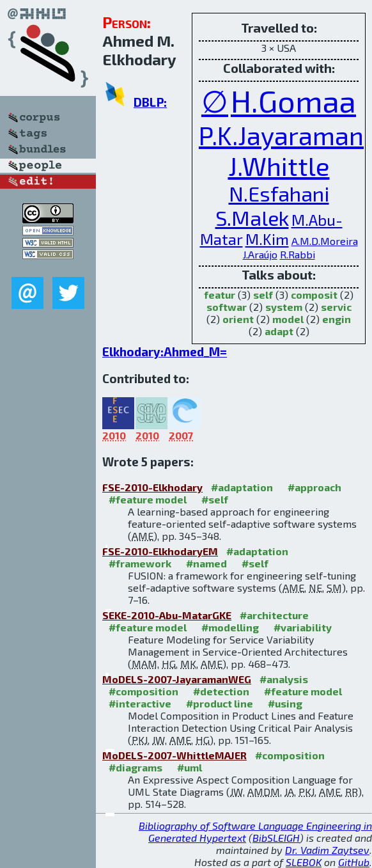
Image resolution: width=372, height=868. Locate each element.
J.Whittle (279, 166)
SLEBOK (304, 862)
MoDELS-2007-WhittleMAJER (174, 755)
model (288, 319)
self (263, 295)
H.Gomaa (293, 100)
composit (314, 295)
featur (220, 295)
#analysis (284, 679)
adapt (279, 331)
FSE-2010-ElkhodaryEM (160, 551)
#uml (190, 767)
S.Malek (252, 217)
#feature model (148, 499)
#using (285, 703)
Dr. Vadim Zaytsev (327, 850)
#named (206, 563)
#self (215, 499)
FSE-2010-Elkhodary (152, 487)
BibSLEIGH (276, 838)
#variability (303, 627)
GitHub (354, 862)
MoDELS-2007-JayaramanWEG (177, 679)
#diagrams (136, 767)
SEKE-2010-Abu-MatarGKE (167, 615)
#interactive (140, 703)
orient (238, 319)
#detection (221, 691)
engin (337, 319)
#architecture (274, 615)
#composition (143, 691)
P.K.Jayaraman (281, 135)
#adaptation (242, 487)
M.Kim (267, 239)
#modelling (230, 627)
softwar (227, 307)
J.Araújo (260, 254)
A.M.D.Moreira (325, 241)
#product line (220, 703)
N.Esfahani (279, 193)
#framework (140, 563)
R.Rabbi (298, 254)
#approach (314, 487)
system (284, 307)
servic (336, 307)
